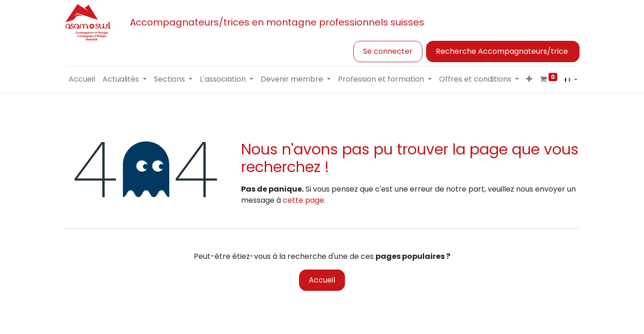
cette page (303, 200)
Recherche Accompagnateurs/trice (503, 51)
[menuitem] (82, 79)
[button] (529, 79)
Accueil (322, 280)
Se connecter (388, 51)
